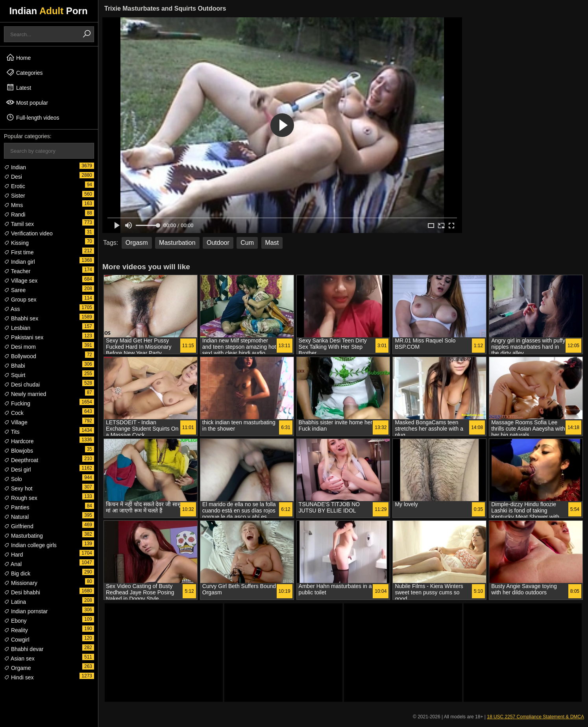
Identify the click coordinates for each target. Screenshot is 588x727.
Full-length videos (33, 117)
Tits (12, 432)
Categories (24, 72)
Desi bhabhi (22, 592)
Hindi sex (19, 677)
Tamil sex (19, 224)
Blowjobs (18, 451)
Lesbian (17, 328)
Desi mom (20, 347)
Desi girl (17, 470)
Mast (272, 243)
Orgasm (137, 243)
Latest (18, 87)
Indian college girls (30, 545)
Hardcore (19, 441)
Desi (13, 177)
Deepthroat (21, 460)
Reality (16, 630)
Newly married (25, 394)
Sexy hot (18, 488)
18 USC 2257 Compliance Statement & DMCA (535, 717)
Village (16, 422)
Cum (247, 243)
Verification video (28, 233)
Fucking (17, 403)
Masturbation (177, 243)
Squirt (15, 375)
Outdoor (218, 243)
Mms (13, 205)
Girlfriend (19, 526)
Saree (15, 290)
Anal (13, 564)
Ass (12, 309)
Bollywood (20, 356)
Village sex (21, 281)
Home (18, 57)
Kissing (16, 243)
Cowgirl (17, 640)
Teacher (17, 271)
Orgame (17, 668)
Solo (13, 479)
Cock (14, 413)
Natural (16, 517)
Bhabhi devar (24, 649)
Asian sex (19, 659)
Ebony (15, 621)
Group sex (20, 300)
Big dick (17, 573)
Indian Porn (48, 11)
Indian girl (19, 262)
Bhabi (15, 366)
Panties (17, 507)
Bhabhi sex (21, 318)
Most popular (27, 102)
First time (19, 252)
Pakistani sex (24, 337)
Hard (13, 555)
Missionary (21, 583)
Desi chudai (22, 385)
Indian (15, 167)
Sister (15, 196)
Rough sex (21, 498)
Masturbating (23, 536)
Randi (15, 215)
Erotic (15, 186)
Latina (15, 602)
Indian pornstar (26, 611)
